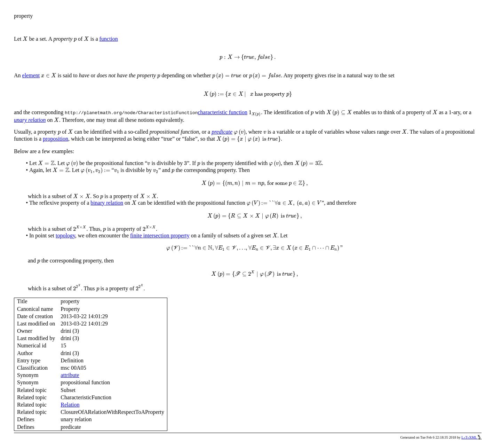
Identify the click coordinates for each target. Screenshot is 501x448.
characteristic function (222, 112)
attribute (70, 375)
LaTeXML (471, 437)
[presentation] (25, 39)
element (31, 75)
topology (65, 235)
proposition (55, 139)
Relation (70, 405)
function (109, 39)
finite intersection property (160, 235)
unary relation (30, 120)
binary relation (107, 203)
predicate (222, 132)
